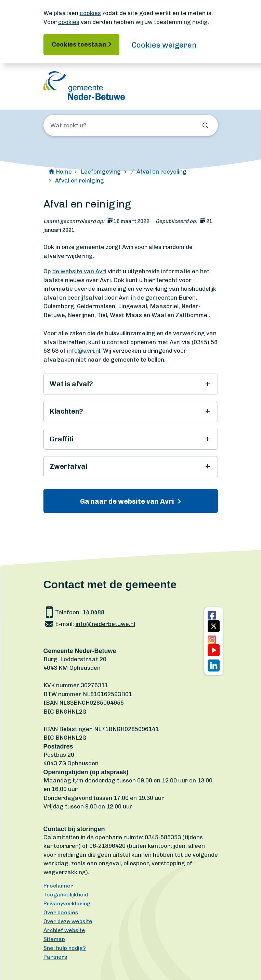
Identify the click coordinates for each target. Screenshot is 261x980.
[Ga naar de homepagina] (84, 86)
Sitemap (54, 939)
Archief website (64, 930)
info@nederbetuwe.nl (105, 624)
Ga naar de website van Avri (128, 501)
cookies (90, 13)
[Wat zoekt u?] (87, 126)
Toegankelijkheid (66, 895)
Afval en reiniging (80, 180)
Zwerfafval (68, 466)
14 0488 (93, 612)
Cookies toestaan (79, 45)
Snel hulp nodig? (65, 948)
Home (64, 172)
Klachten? (66, 411)
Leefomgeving (101, 172)
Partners (55, 957)
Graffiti (62, 439)
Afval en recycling (161, 172)
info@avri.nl (84, 351)
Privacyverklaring (67, 903)
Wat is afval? (71, 384)
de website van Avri (79, 271)
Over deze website (68, 921)
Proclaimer (58, 886)
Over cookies (61, 912)
